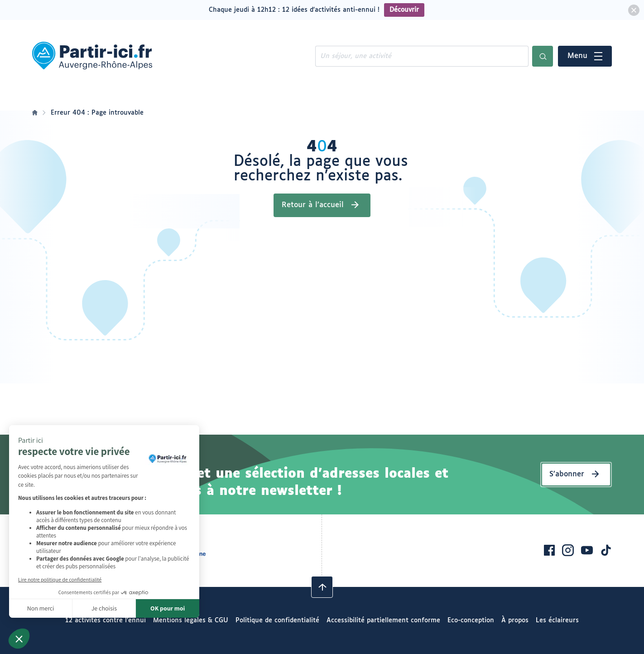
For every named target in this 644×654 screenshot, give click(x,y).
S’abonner (567, 474)
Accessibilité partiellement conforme (383, 620)
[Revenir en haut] (322, 587)
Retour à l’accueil (313, 205)
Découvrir (404, 10)
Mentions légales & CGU (191, 620)
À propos (515, 620)
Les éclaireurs (557, 620)
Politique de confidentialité (277, 620)
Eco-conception (471, 620)
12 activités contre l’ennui (106, 620)
